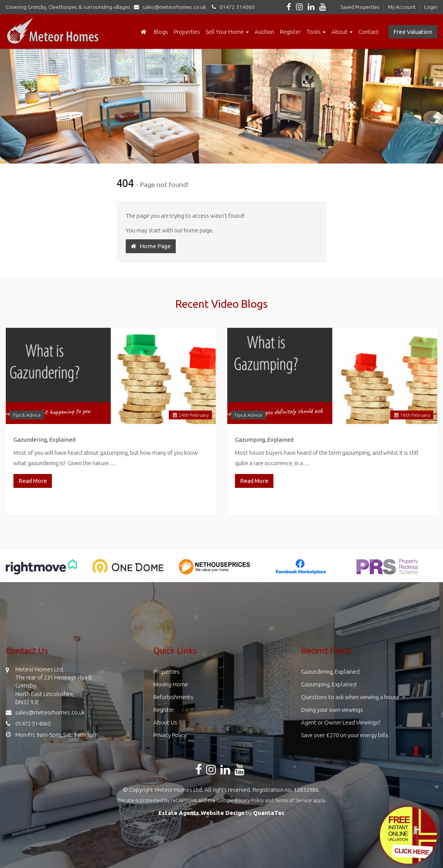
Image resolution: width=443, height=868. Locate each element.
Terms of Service (293, 800)
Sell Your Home (227, 32)
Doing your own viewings (332, 710)
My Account (402, 7)
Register (290, 32)
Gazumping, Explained (264, 440)
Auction (264, 32)
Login (431, 7)
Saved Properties (360, 7)
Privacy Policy (170, 735)
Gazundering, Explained (44, 440)
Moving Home (171, 684)
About (342, 32)
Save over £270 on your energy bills (345, 735)
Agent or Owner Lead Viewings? (341, 722)
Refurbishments (173, 697)
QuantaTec (269, 813)
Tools (316, 32)
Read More (33, 481)
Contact (369, 32)
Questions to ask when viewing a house (350, 697)
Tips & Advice (27, 415)
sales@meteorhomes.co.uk (172, 7)
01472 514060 (232, 7)
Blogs (161, 32)
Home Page (151, 246)
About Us (165, 722)
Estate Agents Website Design (202, 813)
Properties (187, 32)
